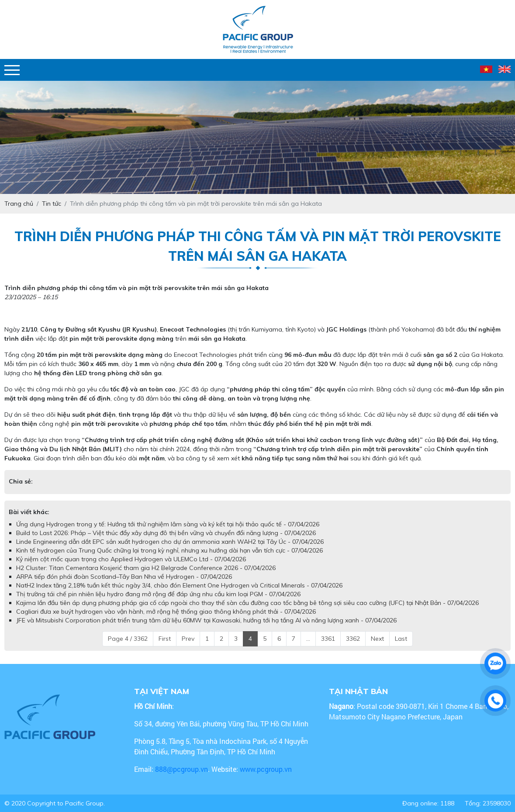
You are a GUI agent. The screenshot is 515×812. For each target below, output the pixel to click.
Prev (188, 639)
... (308, 639)
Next (377, 639)
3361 (328, 639)
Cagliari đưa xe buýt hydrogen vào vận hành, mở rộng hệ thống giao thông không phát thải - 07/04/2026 (166, 612)
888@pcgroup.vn (181, 769)
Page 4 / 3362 (128, 639)
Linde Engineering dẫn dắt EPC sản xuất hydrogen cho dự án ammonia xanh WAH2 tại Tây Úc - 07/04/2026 (170, 542)
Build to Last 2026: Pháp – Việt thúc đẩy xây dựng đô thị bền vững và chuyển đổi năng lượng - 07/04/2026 (166, 533)
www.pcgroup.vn (267, 769)
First (165, 639)
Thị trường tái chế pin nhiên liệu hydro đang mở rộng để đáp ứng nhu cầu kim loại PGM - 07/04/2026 (158, 594)
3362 (353, 639)
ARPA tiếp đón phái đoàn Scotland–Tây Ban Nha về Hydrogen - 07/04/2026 (124, 577)
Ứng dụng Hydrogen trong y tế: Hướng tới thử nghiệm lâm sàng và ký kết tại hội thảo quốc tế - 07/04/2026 (168, 524)
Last (401, 639)
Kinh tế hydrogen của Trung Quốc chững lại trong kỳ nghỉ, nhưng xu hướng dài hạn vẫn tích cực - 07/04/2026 (169, 550)
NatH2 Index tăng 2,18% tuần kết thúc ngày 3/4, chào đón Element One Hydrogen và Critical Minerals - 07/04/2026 (179, 585)
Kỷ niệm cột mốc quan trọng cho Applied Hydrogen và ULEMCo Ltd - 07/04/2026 (131, 559)
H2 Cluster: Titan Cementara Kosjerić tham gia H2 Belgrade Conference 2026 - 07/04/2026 (146, 568)
